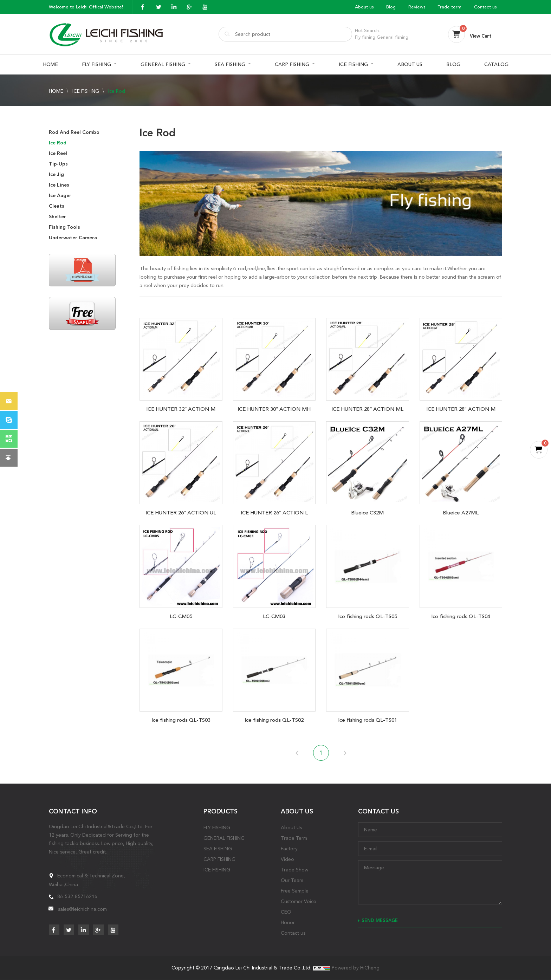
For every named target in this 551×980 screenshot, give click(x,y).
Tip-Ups (58, 164)
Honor (288, 922)
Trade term (450, 7)
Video (287, 859)
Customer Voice (299, 901)
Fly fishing (365, 37)
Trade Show (294, 870)
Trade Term (294, 838)
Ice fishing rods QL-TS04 (461, 616)
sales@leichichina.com (82, 909)
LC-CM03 (274, 616)
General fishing (393, 37)
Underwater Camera (73, 238)
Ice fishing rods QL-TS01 (368, 720)
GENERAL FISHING (163, 64)
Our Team (292, 880)
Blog (391, 7)
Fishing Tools (64, 227)
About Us (291, 828)
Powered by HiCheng (356, 968)
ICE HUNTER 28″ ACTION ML (367, 409)
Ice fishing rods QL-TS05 (368, 616)
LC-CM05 (181, 616)
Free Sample (295, 891)
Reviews (417, 7)
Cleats (57, 206)
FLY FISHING (96, 64)
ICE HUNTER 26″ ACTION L (274, 513)
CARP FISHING (292, 64)
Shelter (57, 217)
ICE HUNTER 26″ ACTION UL (181, 513)
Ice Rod (117, 91)
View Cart (481, 36)
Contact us (485, 7)
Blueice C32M (367, 513)
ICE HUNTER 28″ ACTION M (461, 409)
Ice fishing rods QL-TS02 (274, 720)
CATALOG (496, 64)
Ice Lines (59, 185)
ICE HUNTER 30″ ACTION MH (274, 409)
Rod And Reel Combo (74, 132)
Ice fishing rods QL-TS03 (181, 720)
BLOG (453, 64)
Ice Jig (56, 174)
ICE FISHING (353, 64)
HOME (50, 64)
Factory (289, 849)
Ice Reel (58, 153)
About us (364, 7)
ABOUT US (410, 64)
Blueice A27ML (461, 513)
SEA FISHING (230, 64)
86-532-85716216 (77, 896)
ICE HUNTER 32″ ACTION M (181, 409)
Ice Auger (60, 196)
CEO (286, 912)
